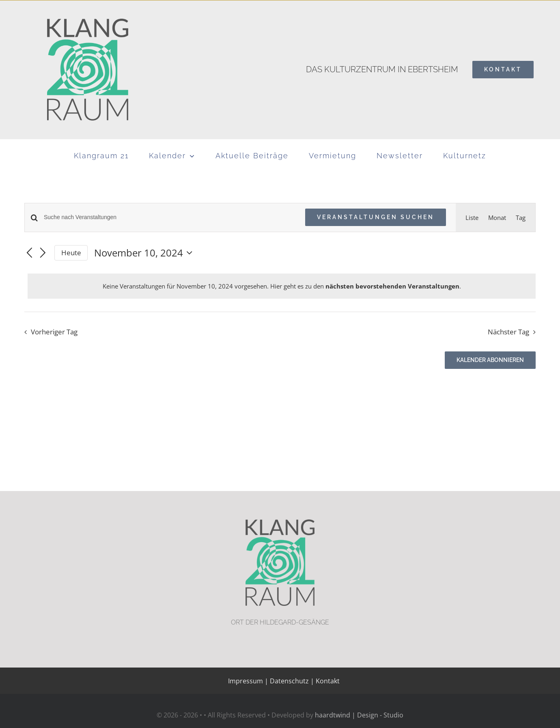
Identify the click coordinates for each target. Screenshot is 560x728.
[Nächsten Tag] (43, 253)
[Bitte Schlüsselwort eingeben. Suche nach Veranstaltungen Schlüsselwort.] (170, 217)
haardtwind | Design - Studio (359, 715)
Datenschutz (289, 681)
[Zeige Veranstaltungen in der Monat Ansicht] (497, 218)
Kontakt (327, 681)
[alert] (282, 286)
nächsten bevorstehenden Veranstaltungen (392, 286)
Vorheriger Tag (54, 332)
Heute (71, 253)
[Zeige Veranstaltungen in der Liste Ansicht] (472, 218)
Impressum (246, 681)
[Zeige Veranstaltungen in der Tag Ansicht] (521, 218)
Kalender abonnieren (490, 360)
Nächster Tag (508, 332)
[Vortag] (29, 253)
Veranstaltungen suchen (376, 217)
